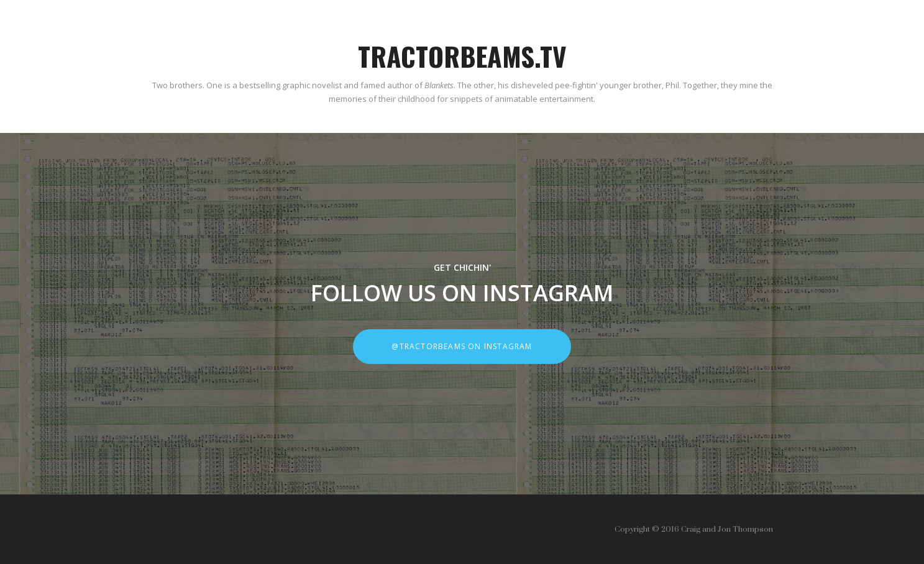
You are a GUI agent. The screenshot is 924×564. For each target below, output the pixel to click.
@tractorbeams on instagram (462, 346)
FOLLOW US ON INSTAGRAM (462, 293)
